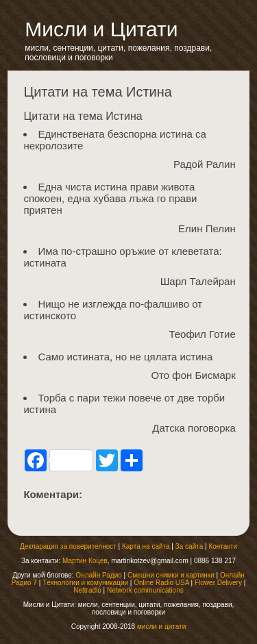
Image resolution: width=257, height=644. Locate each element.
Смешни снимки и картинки (171, 575)
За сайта (189, 546)
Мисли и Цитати (101, 29)
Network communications (145, 590)
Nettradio (87, 590)
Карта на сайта (146, 546)
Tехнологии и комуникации (85, 583)
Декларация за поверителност (68, 546)
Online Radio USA (161, 583)
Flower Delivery (218, 583)
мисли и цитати (161, 627)
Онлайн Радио (98, 575)
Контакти (223, 546)
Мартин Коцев (85, 561)
